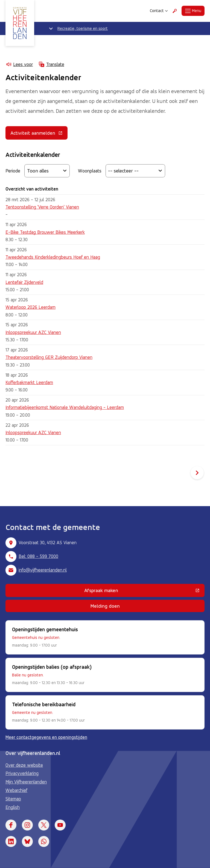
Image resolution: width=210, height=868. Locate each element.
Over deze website (24, 765)
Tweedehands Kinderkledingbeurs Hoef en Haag (53, 257)
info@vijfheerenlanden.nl (43, 570)
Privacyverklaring (22, 773)
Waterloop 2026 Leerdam (30, 307)
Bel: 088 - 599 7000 (38, 556)
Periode (13, 171)
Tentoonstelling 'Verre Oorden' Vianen (42, 207)
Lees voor (19, 64)
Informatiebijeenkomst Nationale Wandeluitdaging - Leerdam (65, 407)
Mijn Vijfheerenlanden (26, 782)
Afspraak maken (136, 592)
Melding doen (105, 606)
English (13, 807)
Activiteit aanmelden (39, 134)
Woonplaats (90, 171)
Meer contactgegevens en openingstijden (46, 737)
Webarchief (16, 790)
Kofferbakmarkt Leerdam (29, 382)
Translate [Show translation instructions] (51, 64)
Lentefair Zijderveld (24, 282)
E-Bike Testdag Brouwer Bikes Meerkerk (45, 232)
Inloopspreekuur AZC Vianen (33, 332)
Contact (159, 11)
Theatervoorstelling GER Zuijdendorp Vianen (49, 357)
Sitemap (13, 799)
